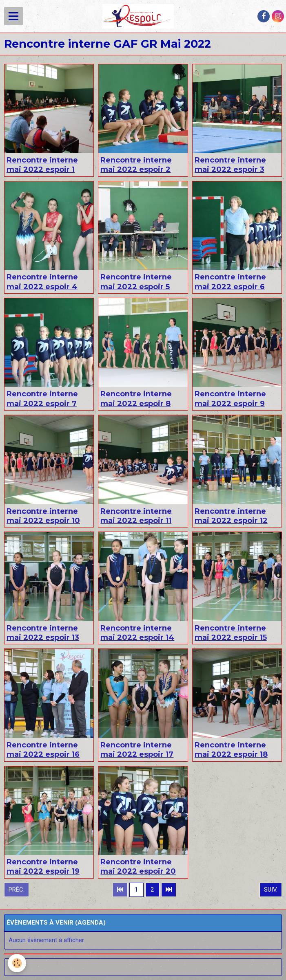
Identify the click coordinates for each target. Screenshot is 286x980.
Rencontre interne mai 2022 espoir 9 (230, 399)
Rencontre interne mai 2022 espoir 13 (43, 633)
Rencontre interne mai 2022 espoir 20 (138, 867)
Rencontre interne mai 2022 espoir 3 (230, 165)
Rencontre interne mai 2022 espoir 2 (136, 165)
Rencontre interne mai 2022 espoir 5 (136, 282)
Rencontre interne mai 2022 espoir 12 (231, 515)
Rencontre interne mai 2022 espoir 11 (136, 515)
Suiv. (271, 890)
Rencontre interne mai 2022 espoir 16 (43, 750)
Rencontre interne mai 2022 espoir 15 (231, 633)
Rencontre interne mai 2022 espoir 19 (43, 867)
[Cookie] (17, 963)
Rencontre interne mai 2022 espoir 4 (42, 282)
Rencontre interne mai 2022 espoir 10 (43, 515)
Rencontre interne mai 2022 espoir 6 (230, 282)
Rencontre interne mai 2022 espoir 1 (42, 165)
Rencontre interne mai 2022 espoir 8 (136, 399)
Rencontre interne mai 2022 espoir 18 (231, 750)
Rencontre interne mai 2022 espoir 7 (42, 399)
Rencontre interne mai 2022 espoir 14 (137, 633)
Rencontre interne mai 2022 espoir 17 (137, 750)
